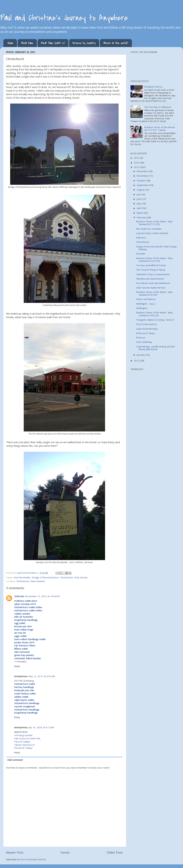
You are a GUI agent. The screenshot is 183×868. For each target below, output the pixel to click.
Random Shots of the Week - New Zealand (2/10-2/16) (154, 260)
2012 (137, 361)
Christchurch (67, 577)
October (141, 181)
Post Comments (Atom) (33, 859)
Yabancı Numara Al (24, 745)
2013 (137, 167)
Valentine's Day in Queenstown (153, 274)
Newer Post (15, 852)
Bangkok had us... (154, 87)
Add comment (15, 760)
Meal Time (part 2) (53, 43)
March (140, 213)
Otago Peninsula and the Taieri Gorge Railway (156, 248)
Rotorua (141, 338)
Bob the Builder (23, 577)
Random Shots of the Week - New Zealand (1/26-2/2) (154, 314)
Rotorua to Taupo (146, 333)
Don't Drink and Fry (147, 324)
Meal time (27, 43)
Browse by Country (84, 43)
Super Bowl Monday (147, 329)
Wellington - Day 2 (146, 304)
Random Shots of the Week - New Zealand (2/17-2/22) (154, 223)
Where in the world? (116, 43)
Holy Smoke (81, 577)
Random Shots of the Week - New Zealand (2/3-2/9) (154, 293)
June (139, 199)
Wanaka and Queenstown (150, 279)
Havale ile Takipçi (23, 748)
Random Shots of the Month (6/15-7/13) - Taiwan (160, 129)
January (141, 355)
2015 (137, 158)
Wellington (142, 308)
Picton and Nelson (146, 299)
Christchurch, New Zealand (31, 581)
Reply (17, 666)
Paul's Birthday (144, 342)
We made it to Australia (149, 229)
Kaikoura (141, 238)
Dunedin (141, 254)
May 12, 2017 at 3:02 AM (42, 676)
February (142, 217)
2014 (137, 163)
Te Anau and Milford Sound (151, 265)
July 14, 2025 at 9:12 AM (41, 727)
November (143, 176)
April (139, 208)
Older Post (115, 852)
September (143, 185)
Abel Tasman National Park (151, 288)
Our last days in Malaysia (158, 107)
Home (11, 43)
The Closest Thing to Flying (151, 270)
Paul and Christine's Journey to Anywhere (64, 18)
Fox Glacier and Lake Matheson (153, 283)
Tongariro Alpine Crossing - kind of (155, 320)
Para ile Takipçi (22, 742)
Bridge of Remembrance (45, 577)
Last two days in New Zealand (152, 233)
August (141, 190)
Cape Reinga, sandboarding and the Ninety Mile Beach (156, 348)
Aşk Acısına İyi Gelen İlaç (27, 738)
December (143, 171)
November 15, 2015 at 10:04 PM (42, 596)
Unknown (19, 596)
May (139, 204)
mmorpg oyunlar (23, 735)
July (139, 194)
